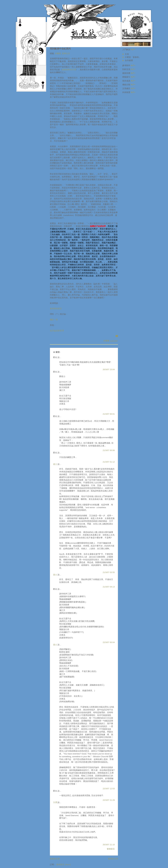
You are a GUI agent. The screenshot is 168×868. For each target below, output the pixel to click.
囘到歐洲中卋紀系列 (60, 49)
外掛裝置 (129, 92)
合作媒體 (129, 60)
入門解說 (129, 49)
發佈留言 (111, 849)
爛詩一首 (54, 320)
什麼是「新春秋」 (133, 57)
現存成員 (129, 81)
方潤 (55, 802)
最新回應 (129, 73)
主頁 (127, 54)
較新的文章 (55, 859)
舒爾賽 (58, 53)
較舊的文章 (113, 859)
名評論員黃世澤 (57, 331)
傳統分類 (129, 85)
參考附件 (129, 65)
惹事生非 (66, 53)
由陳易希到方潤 (69, 70)
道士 (55, 464)
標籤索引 (129, 77)
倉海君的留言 (56, 309)
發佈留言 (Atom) (64, 865)
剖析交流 (129, 69)
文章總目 (129, 88)
